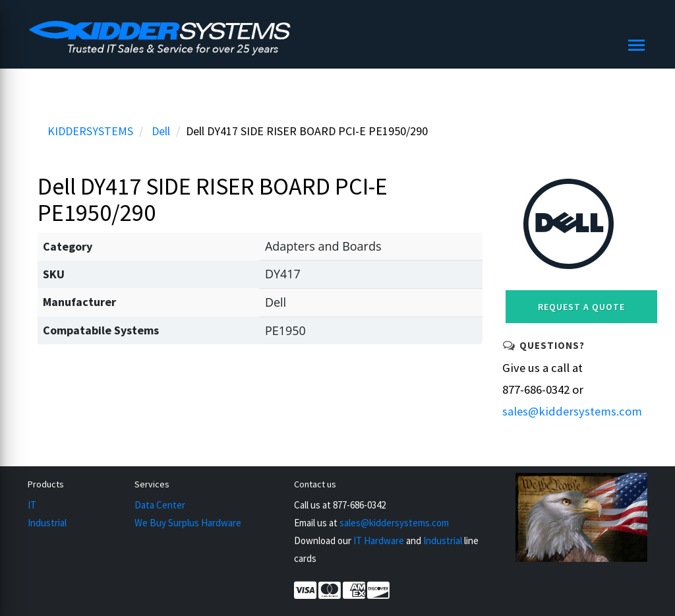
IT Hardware (379, 540)
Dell (161, 131)
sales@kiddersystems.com (572, 411)
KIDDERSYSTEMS (90, 131)
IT (32, 505)
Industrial (47, 523)
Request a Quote (581, 307)
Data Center (160, 505)
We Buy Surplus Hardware (188, 523)
